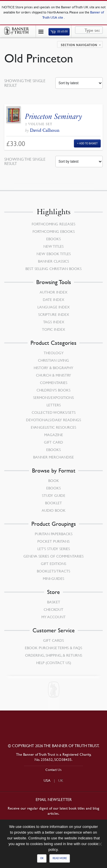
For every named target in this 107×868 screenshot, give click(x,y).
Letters (54, 405)
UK (61, 780)
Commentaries (54, 383)
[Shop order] (79, 83)
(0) (59, 32)
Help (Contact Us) (54, 663)
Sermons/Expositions (53, 397)
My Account (53, 617)
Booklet (53, 503)
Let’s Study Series (54, 549)
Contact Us (53, 770)
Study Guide (54, 495)
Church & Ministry (53, 375)
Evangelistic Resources (53, 427)
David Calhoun (45, 130)
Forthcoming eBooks (54, 231)
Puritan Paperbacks (54, 534)
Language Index (53, 307)
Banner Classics (53, 261)
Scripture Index (54, 314)
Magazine (54, 435)
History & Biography (53, 368)
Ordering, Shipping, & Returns (54, 655)
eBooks (53, 239)
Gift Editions (53, 564)
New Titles (53, 246)
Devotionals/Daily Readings (53, 420)
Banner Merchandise (53, 457)
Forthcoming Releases (53, 224)
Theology (54, 353)
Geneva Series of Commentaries (53, 556)
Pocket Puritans (53, 541)
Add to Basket (89, 143)
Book (54, 481)
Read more (60, 858)
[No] (100, 844)
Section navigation (79, 45)
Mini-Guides (53, 578)
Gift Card (53, 442)
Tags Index (54, 322)
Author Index (53, 292)
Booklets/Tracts (53, 571)
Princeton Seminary (53, 116)
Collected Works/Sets (54, 412)
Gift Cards (53, 640)
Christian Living (53, 360)
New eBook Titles (54, 254)
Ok (42, 858)
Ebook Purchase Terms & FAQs (53, 648)
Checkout (53, 609)
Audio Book (54, 510)
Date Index (53, 300)
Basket (54, 602)
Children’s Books (53, 390)
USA (47, 780)
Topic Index (53, 329)
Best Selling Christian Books (53, 269)
